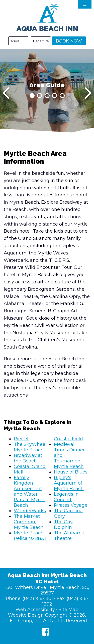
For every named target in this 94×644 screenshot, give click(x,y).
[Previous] (6, 93)
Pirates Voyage (71, 505)
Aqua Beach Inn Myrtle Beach (47, 18)
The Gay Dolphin (63, 525)
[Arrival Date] (18, 41)
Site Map (69, 610)
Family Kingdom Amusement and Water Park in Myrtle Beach (30, 491)
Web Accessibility (35, 610)
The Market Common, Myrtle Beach (29, 522)
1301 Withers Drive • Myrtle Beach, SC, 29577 (47, 590)
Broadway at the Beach (28, 458)
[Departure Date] (41, 41)
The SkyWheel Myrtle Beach (30, 447)
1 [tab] (32, 96)
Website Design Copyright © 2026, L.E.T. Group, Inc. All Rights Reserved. (47, 618)
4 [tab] (55, 96)
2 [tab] (40, 96)
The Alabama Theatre (69, 536)
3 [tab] (47, 96)
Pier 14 (21, 439)
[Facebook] (45, 632)
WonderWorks (30, 511)
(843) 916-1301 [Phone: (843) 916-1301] (38, 598)
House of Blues (71, 472)
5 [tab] (62, 96)
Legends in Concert (66, 497)
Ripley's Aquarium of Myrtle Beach (69, 483)
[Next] (88, 93)
